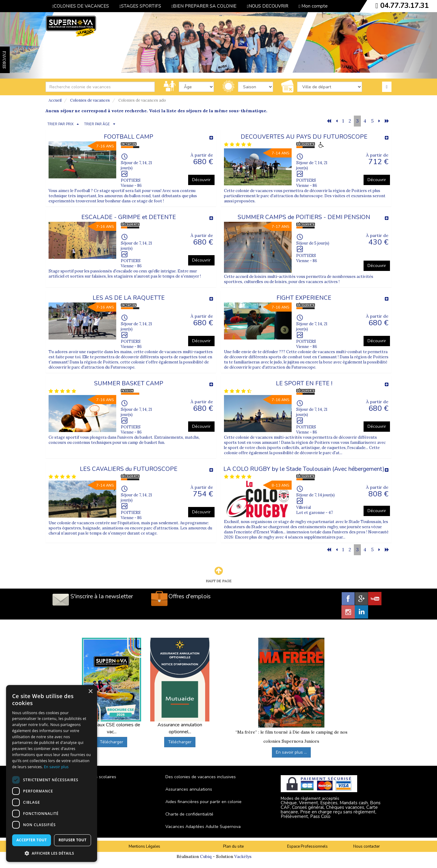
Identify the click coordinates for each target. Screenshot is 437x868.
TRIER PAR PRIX (60, 124)
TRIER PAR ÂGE (97, 124)
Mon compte (313, 6)
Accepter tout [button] (32, 840)
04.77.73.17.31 (405, 5)
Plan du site (233, 846)
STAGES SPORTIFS (140, 6)
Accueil (55, 100)
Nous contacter (367, 846)
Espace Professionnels (307, 846)
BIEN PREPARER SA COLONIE (204, 6)
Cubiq (206, 856)
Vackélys (243, 856)
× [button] (90, 692)
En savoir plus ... (291, 752)
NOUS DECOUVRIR (267, 6)
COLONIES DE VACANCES (81, 6)
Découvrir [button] (201, 180)
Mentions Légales (144, 846)
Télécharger (112, 742)
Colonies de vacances (90, 100)
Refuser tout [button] (73, 840)
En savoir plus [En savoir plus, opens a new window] (56, 767)
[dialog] (52, 773)
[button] (52, 853)
